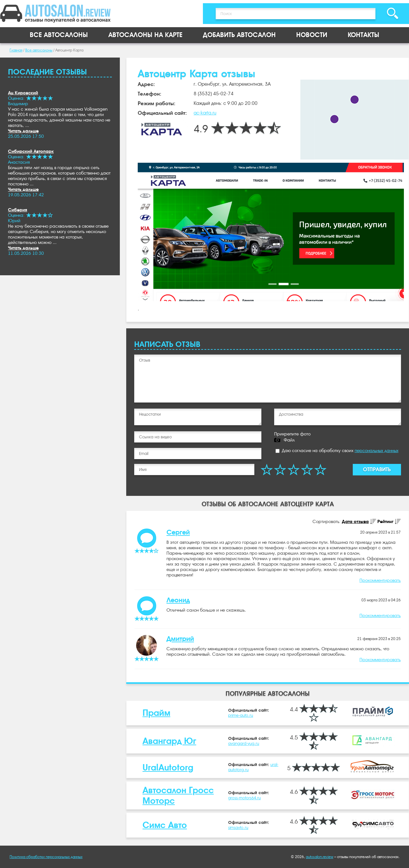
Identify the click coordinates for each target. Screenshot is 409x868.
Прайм (156, 713)
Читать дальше (23, 131)
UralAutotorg (168, 767)
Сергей (178, 532)
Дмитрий (180, 639)
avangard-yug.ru (244, 743)
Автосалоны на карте (145, 35)
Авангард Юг (169, 741)
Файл (289, 440)
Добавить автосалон (239, 35)
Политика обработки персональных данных (46, 857)
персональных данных (377, 450)
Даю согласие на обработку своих (337, 450)
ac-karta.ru (205, 113)
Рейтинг (385, 521)
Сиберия (18, 210)
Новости (312, 35)
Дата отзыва (355, 521)
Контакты (363, 35)
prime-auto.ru (241, 715)
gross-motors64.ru (244, 798)
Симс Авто (165, 825)
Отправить (377, 469)
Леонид (178, 600)
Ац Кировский (23, 93)
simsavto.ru (238, 828)
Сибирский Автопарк (31, 151)
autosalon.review (320, 857)
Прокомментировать (380, 580)
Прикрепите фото (292, 434)
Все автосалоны (59, 35)
